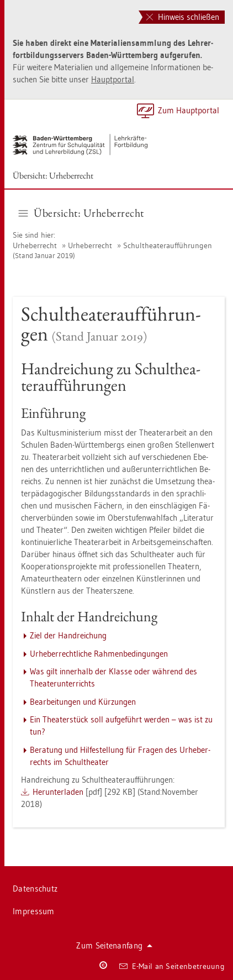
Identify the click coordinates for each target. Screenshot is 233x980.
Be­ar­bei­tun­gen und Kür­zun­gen (83, 702)
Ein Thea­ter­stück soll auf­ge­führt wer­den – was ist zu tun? (121, 725)
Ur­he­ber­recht (35, 245)
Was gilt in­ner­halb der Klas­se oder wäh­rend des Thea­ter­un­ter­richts (113, 677)
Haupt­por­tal (113, 79)
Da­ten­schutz (35, 889)
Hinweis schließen (183, 17)
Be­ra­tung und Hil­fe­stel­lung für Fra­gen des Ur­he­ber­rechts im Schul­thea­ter (120, 756)
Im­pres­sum (34, 911)
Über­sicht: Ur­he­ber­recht (53, 175)
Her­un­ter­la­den (58, 792)
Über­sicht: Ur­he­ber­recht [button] (81, 213)
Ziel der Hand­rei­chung (68, 635)
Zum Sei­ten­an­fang (114, 945)
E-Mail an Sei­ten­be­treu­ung (172, 966)
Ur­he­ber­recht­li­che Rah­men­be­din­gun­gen (99, 654)
